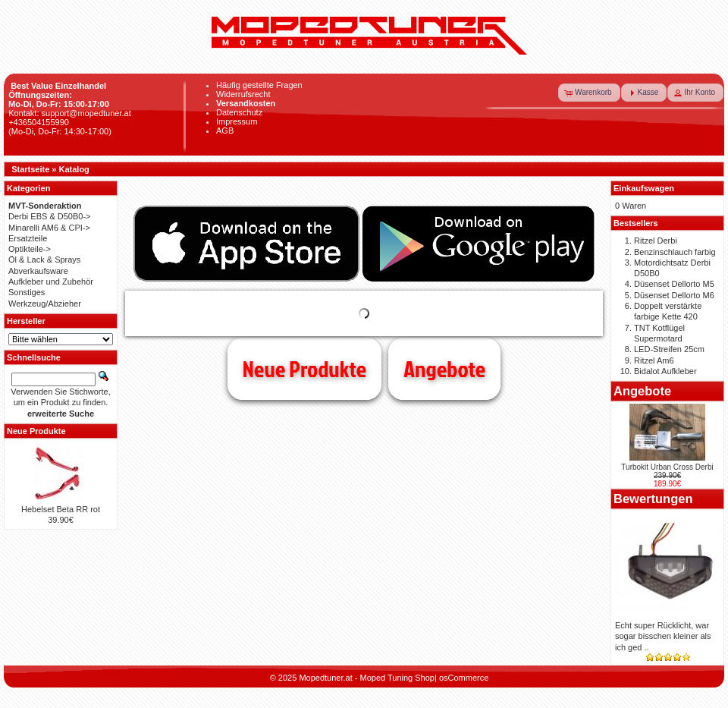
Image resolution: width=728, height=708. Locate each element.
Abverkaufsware (38, 271)
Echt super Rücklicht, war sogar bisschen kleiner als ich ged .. (663, 636)
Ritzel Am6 (654, 360)
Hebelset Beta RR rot (61, 509)
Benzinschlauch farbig (675, 252)
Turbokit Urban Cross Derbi (667, 467)
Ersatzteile (28, 238)
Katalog (74, 169)
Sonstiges (27, 292)
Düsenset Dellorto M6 (674, 295)
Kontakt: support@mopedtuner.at (70, 113)
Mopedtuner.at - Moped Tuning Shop (367, 678)
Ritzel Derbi (656, 241)
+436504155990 (39, 122)
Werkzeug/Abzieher (45, 304)
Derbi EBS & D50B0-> (50, 216)
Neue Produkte (304, 369)
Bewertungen (653, 499)
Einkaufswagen (644, 188)
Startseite (30, 169)
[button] (589, 93)
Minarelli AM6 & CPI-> (49, 228)
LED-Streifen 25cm (669, 349)
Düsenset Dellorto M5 (674, 284)
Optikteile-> (30, 249)
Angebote (444, 369)
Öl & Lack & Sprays (44, 260)
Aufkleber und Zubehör (51, 282)
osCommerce (464, 678)
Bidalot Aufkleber (665, 371)
